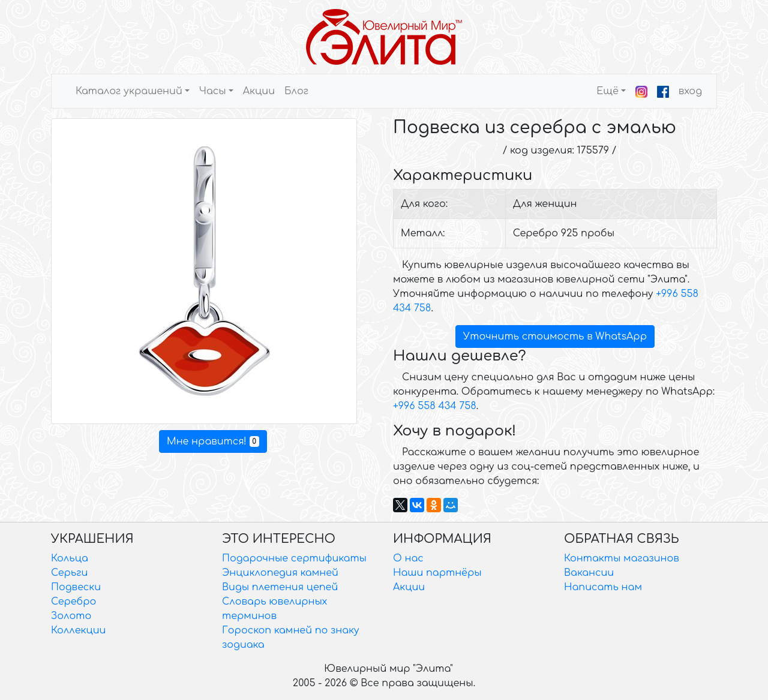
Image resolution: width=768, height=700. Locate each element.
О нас (408, 558)
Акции (259, 91)
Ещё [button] (607, 91)
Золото (71, 616)
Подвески (76, 587)
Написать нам (603, 587)
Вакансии (589, 573)
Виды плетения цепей (280, 587)
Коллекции (78, 630)
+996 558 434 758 (435, 406)
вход (690, 91)
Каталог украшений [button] (129, 91)
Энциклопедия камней (280, 573)
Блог (296, 91)
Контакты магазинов (622, 558)
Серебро (73, 602)
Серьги (69, 573)
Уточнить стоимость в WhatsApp (555, 337)
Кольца (70, 558)
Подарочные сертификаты (294, 558)
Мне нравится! (213, 441)
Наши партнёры (437, 573)
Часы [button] (213, 91)
